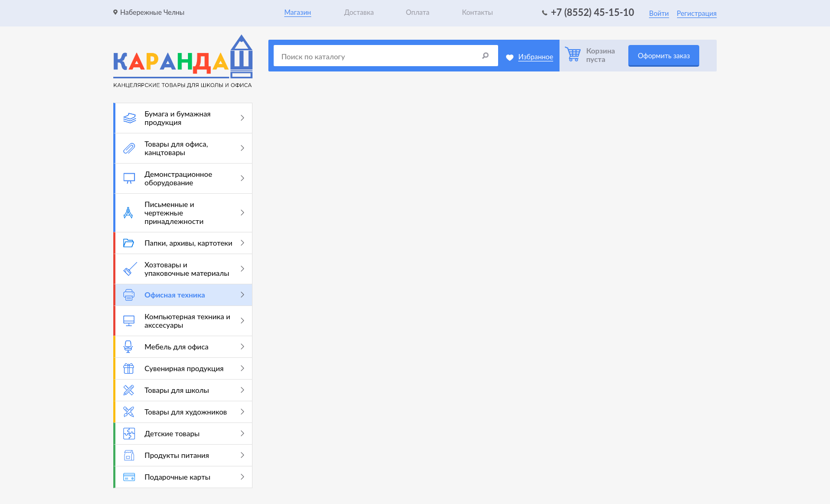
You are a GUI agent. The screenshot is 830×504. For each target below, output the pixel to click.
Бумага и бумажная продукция (184, 118)
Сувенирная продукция (184, 368)
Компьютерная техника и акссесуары (184, 321)
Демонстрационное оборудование (184, 178)
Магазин (298, 12)
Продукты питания (184, 455)
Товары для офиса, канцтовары (184, 148)
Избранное (536, 57)
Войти (659, 13)
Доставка (359, 12)
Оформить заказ (664, 56)
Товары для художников (184, 412)
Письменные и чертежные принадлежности (184, 213)
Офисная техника (184, 295)
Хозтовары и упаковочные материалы (184, 269)
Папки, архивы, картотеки (184, 243)
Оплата (418, 12)
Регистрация (697, 13)
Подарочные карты (184, 477)
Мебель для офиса (184, 347)
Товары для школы (184, 390)
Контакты (478, 12)
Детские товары (184, 434)
